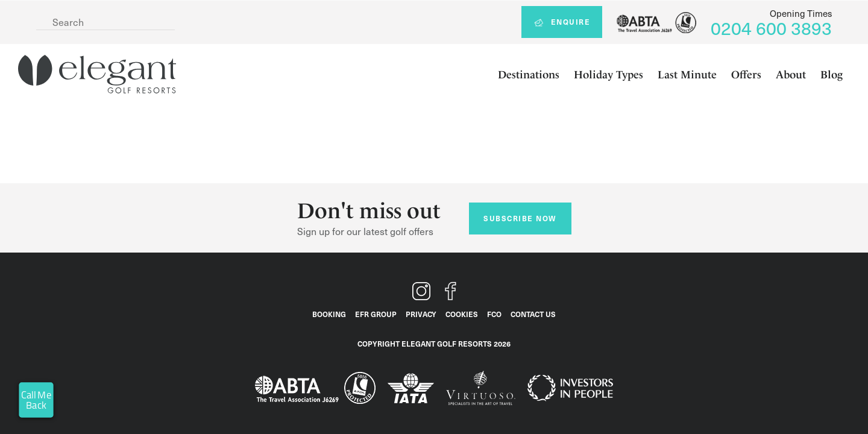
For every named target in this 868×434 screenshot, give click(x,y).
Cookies (462, 314)
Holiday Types (609, 74)
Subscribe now (520, 218)
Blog (832, 74)
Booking (329, 314)
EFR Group (376, 314)
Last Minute (687, 74)
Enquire (561, 22)
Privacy (421, 314)
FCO (494, 314)
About (791, 74)
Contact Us (533, 314)
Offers (746, 74)
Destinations (529, 74)
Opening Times (801, 13)
